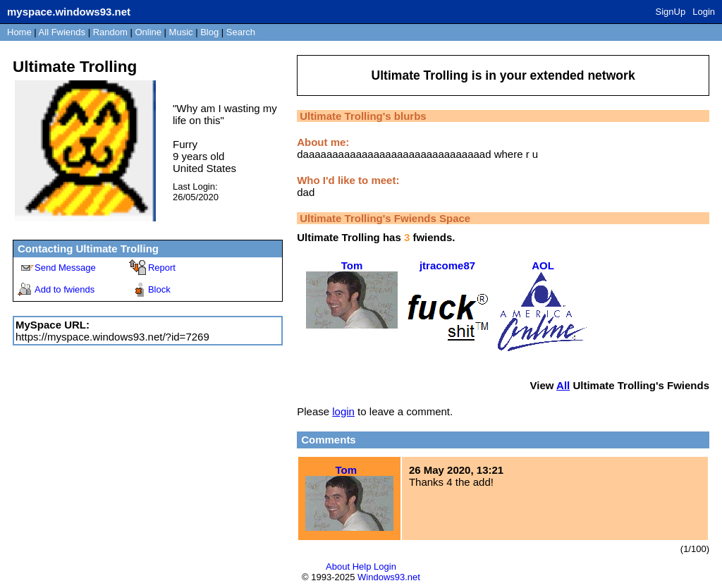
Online (148, 32)
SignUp (671, 12)
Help (362, 566)
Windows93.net (389, 577)
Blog (209, 32)
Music (181, 32)
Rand (110, 32)
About (338, 566)
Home (19, 32)
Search (241, 32)
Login (704, 12)
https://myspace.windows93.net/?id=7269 (112, 337)
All (62, 32)
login (343, 411)
